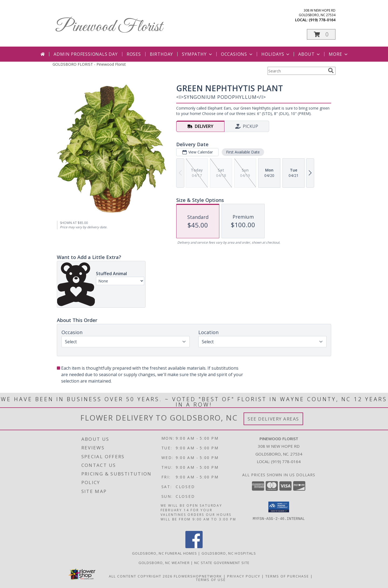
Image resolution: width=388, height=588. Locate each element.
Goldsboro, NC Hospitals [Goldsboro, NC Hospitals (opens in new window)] (229, 553)
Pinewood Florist (109, 27)
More (339, 54)
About (310, 54)
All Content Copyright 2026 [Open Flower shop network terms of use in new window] (141, 576)
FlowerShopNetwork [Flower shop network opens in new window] (198, 576)
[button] (321, 34)
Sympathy (197, 54)
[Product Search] (297, 71)
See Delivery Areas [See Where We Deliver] (273, 419)
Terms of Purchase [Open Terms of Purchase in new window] (287, 576)
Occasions (237, 54)
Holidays (276, 54)
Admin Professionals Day (86, 54)
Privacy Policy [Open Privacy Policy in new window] (244, 576)
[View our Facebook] (194, 547)
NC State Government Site (222, 563)
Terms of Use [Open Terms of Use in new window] (211, 580)
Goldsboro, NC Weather (164, 563)
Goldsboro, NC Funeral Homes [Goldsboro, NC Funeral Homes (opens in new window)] (164, 553)
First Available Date (243, 152)
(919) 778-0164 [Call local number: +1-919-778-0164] (322, 20)
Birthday (161, 54)
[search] (331, 71)
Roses (134, 54)
